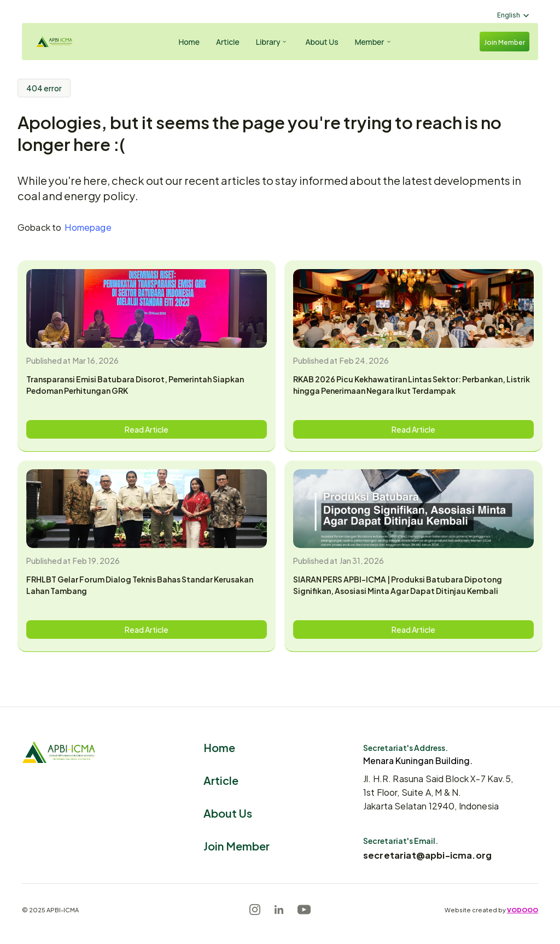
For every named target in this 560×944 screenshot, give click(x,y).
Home (219, 747)
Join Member (237, 845)
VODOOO (523, 910)
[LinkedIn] (279, 910)
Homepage (88, 227)
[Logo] (63, 42)
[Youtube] (304, 910)
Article (221, 780)
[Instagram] (255, 910)
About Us (228, 812)
